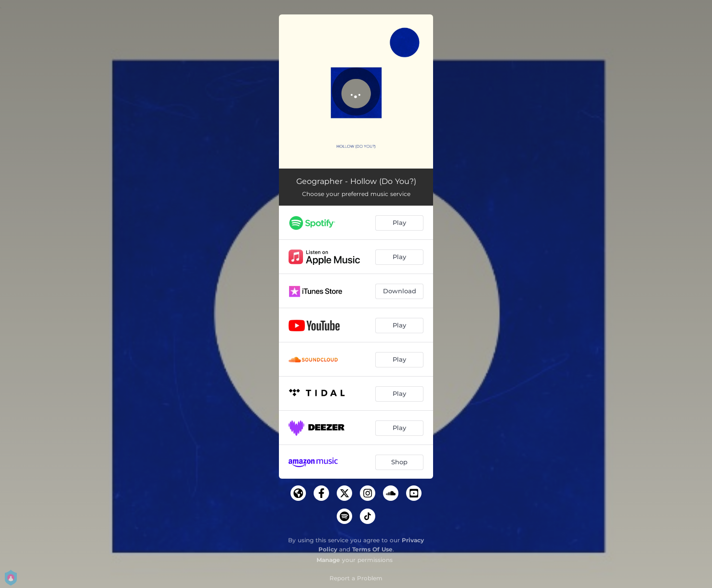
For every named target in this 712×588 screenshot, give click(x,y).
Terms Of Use (372, 549)
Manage (328, 560)
